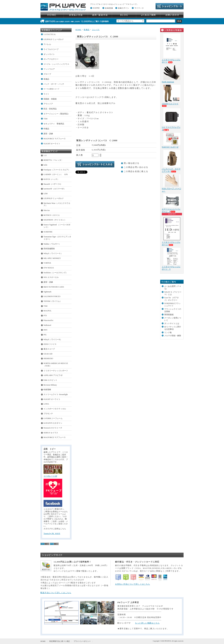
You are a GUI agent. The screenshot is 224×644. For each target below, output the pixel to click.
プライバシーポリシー (82, 641)
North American (168, 82)
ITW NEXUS (49, 268)
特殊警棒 (47, 390)
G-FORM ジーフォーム (53, 418)
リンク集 (168, 333)
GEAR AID (48, 354)
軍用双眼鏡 (169, 315)
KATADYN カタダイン (53, 423)
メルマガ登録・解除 (173, 336)
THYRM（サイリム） (53, 301)
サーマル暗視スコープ (51, 89)
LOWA (46, 404)
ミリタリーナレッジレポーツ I (171, 244)
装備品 (46, 79)
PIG (45, 335)
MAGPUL (48, 311)
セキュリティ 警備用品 (54, 124)
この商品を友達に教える (136, 171)
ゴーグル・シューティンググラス (56, 64)
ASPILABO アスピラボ (53, 375)
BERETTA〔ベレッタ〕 (53, 160)
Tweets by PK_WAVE (52, 534)
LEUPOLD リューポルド (54, 39)
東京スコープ (49, 349)
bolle (45, 165)
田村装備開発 (49, 249)
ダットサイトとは (172, 323)
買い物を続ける (131, 163)
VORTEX (47, 263)
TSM (45, 119)
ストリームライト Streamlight (56, 394)
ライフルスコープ (51, 49)
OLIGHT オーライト (52, 144)
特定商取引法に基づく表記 (60, 641)
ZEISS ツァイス (50, 344)
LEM (46, 194)
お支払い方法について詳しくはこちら (133, 584)
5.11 (45, 155)
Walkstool (47, 325)
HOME (78, 30)
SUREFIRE (48, 232)
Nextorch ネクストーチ (53, 428)
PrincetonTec (49, 320)
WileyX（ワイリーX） (53, 340)
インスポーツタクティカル (55, 409)
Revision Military (50, 385)
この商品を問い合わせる (136, 167)
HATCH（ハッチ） (51, 179)
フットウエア (49, 69)
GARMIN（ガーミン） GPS (56, 174)
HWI (45, 330)
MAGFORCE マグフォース (55, 139)
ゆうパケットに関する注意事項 (173, 328)
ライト (46, 94)
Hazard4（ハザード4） (53, 184)
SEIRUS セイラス (51, 433)
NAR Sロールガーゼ (170, 147)
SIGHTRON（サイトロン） (55, 220)
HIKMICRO (48, 358)
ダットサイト (49, 54)
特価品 (46, 129)
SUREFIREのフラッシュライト (172, 305)
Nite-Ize (47, 210)
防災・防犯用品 (50, 109)
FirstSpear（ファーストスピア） (57, 170)
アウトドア (48, 104)
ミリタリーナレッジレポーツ (56, 371)
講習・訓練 (48, 134)
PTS (45, 316)
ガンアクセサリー (51, 59)
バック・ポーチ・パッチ (54, 84)
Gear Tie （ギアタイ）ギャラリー (171, 299)
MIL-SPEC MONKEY (52, 258)
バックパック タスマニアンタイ (171, 170)
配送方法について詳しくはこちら (56, 593)
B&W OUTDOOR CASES (54, 287)
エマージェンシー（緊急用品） (57, 114)
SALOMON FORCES (52, 296)
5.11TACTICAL (50, 34)
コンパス (96, 30)
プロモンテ (48, 414)
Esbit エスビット (50, 380)
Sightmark (47, 292)
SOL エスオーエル (51, 277)
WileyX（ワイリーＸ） (53, 253)
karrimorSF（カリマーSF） (55, 189)
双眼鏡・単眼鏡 (50, 99)
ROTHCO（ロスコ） (52, 215)
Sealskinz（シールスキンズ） (56, 273)
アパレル (47, 44)
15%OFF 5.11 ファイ (170, 105)
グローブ (47, 74)
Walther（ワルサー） (52, 244)
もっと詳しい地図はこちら (147, 623)
